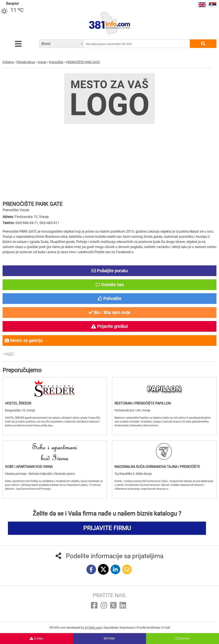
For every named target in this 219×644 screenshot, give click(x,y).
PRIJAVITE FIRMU (107, 528)
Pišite (109, 638)
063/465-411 (49, 223)
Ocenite (182, 638)
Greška (36, 638)
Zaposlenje (111, 628)
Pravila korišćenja (149, 628)
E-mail (166, 628)
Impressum (128, 628)
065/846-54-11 (27, 223)
